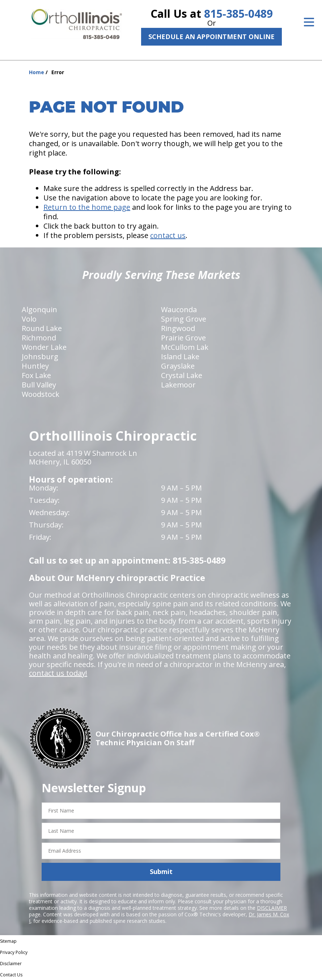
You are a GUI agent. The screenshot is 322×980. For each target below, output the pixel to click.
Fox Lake (36, 375)
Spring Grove (184, 319)
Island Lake (180, 357)
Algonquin (39, 309)
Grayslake (178, 366)
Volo (29, 319)
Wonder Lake (44, 347)
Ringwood (178, 328)
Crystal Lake (182, 375)
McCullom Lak (185, 347)
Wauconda (179, 309)
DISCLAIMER (272, 908)
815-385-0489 (238, 14)
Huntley (35, 366)
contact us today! (58, 673)
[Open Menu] (309, 22)
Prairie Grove (183, 338)
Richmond (39, 338)
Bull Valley (39, 385)
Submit (161, 871)
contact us (168, 235)
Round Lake (42, 328)
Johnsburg (40, 357)
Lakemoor (178, 385)
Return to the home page (87, 207)
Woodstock (41, 394)
